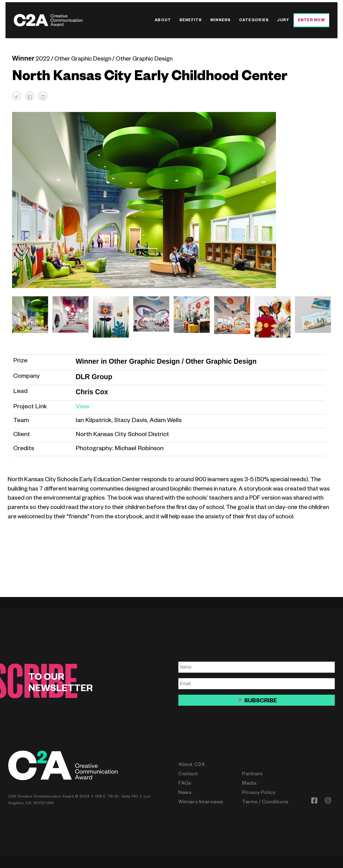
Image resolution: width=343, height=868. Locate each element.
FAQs (185, 784)
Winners (221, 21)
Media (249, 784)
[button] (16, 96)
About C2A (192, 765)
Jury (283, 21)
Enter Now (311, 21)
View (82, 407)
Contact (188, 774)
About (163, 21)
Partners (252, 774)
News (185, 793)
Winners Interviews (201, 803)
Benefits (191, 21)
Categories (254, 21)
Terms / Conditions (265, 803)
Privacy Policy (259, 793)
